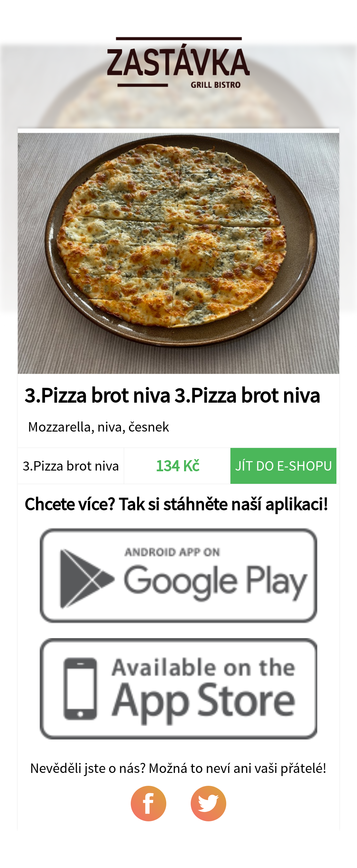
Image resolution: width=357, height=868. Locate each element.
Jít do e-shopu (284, 466)
